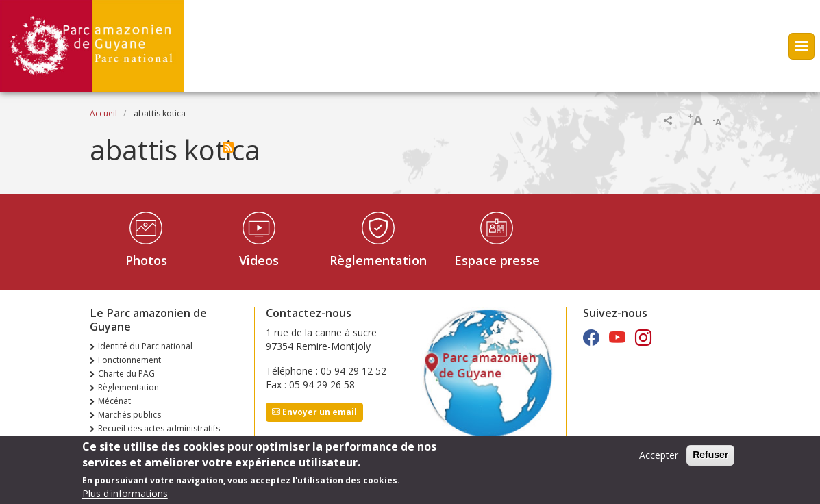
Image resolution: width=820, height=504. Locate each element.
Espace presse (497, 260)
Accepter (659, 459)
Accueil (103, 113)
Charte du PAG (126, 374)
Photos (146, 260)
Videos (259, 260)
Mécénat (114, 401)
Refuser (710, 459)
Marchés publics (129, 415)
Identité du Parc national (145, 346)
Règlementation (378, 260)
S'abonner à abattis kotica (228, 147)
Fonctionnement (129, 360)
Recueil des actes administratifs (159, 428)
